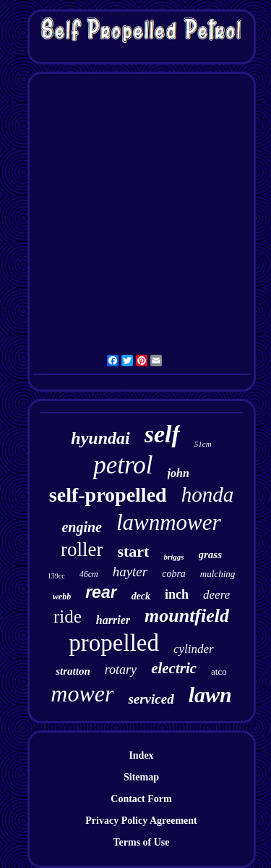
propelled (114, 643)
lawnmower (169, 522)
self (162, 434)
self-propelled (108, 495)
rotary (121, 670)
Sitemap (141, 777)
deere (216, 595)
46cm (89, 574)
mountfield (187, 616)
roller (82, 549)
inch (177, 594)
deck (141, 596)
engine (82, 527)
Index (141, 755)
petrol (123, 465)
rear (101, 592)
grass (211, 555)
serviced (151, 699)
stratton (73, 671)
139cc (56, 576)
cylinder (194, 649)
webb (62, 597)
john (178, 473)
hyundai (100, 438)
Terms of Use (141, 842)
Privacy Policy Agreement (141, 821)
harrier (113, 620)
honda (208, 494)
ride (68, 616)
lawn (210, 695)
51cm (203, 444)
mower (82, 694)
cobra (174, 574)
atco (219, 671)
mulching (218, 574)
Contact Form (141, 799)
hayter (130, 572)
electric (174, 668)
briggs (173, 557)
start (133, 551)
